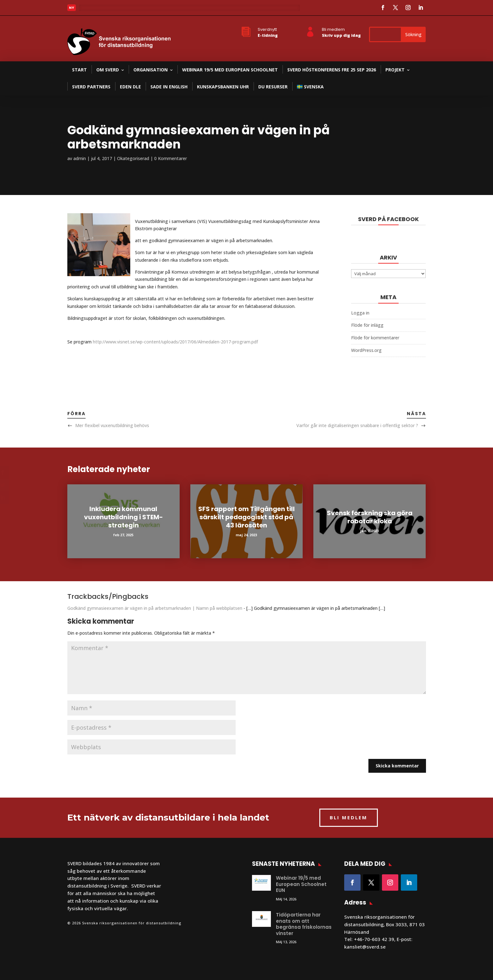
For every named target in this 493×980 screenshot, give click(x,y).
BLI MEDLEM (349, 817)
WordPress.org (366, 350)
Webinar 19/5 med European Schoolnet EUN (301, 884)
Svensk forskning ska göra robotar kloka (370, 517)
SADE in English (169, 87)
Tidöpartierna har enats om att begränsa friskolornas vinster (304, 924)
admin (80, 158)
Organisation (151, 70)
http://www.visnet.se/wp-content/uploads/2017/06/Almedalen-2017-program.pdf (175, 342)
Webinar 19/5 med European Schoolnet (230, 70)
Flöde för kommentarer (375, 338)
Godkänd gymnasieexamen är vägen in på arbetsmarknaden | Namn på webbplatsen (155, 608)
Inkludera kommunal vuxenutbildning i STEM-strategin (123, 517)
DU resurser (273, 87)
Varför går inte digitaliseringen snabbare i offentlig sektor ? (357, 425)
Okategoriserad (133, 158)
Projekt (395, 70)
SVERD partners (91, 87)
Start (79, 70)
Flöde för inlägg (367, 325)
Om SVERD (108, 70)
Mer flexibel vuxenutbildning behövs (112, 425)
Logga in (360, 313)
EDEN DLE (130, 87)
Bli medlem (333, 29)
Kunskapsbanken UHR (223, 87)
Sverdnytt (267, 29)
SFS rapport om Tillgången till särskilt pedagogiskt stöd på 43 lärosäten (246, 517)
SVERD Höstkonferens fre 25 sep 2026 (332, 70)
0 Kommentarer (171, 158)
